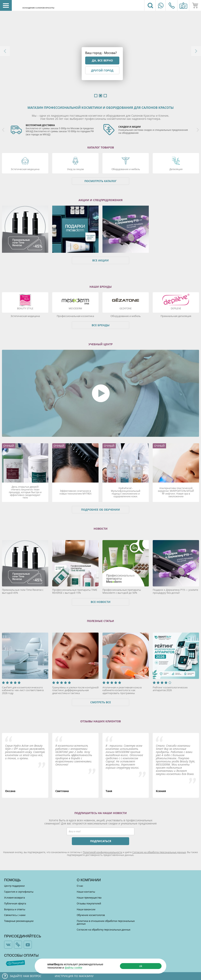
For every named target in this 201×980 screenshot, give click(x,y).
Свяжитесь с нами (15, 915)
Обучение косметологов (91, 915)
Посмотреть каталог (100, 181)
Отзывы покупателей (89, 903)
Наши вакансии (86, 909)
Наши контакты (86, 892)
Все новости (101, 602)
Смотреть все (101, 702)
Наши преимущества (89, 898)
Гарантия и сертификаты (19, 892)
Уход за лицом (75, 169)
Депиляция (176, 169)
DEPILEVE (176, 308)
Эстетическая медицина (25, 169)
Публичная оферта (15, 903)
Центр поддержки (14, 886)
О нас (80, 886)
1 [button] (96, 96)
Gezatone (126, 308)
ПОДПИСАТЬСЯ (101, 841)
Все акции (100, 260)
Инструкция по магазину (74, 976)
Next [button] (196, 51)
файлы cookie (73, 968)
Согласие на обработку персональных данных (159, 852)
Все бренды (101, 325)
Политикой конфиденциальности (103, 852)
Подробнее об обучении (100, 510)
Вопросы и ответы (15, 909)
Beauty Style (25, 308)
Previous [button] (5, 51)
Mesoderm (75, 308)
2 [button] (100, 96)
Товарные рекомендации (19, 921)
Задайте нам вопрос (26, 976)
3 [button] (105, 96)
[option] (54, 130)
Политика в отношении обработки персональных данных (106, 922)
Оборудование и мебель (126, 169)
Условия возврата (15, 898)
